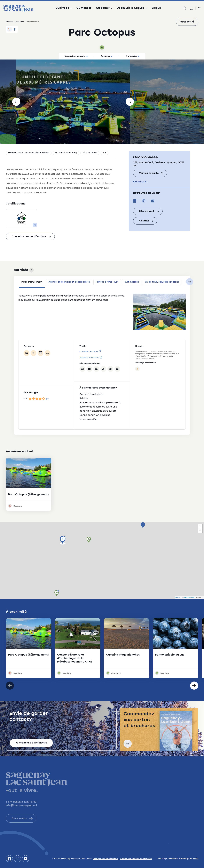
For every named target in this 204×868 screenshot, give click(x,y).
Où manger (84, 8)
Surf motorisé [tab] (132, 282)
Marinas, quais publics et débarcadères (29, 153)
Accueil (9, 22)
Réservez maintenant (91, 358)
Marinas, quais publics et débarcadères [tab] (69, 282)
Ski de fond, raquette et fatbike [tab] (162, 282)
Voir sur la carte (151, 173)
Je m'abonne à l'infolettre (31, 746)
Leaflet (178, 597)
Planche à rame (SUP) (66, 153)
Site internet (149, 211)
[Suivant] (130, 102)
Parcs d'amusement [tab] (32, 282)
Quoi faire (19, 22)
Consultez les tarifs (90, 351)
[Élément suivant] (10, 686)
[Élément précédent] (194, 686)
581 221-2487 (140, 182)
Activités (107, 56)
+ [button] (200, 526)
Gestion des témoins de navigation (136, 859)
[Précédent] (16, 102)
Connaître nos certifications (31, 237)
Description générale (76, 56)
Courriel (146, 221)
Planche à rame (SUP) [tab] (107, 282)
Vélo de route (90, 153)
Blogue (156, 8)
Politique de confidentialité (106, 859)
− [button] (200, 531)
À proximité (133, 56)
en (199, 8)
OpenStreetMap (189, 597)
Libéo (196, 859)
